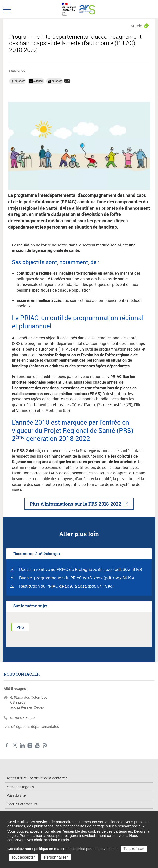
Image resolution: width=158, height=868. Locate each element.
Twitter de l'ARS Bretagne (15, 745)
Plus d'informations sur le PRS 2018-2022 (76, 504)
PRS (20, 627)
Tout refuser (134, 849)
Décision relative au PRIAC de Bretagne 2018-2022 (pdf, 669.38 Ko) (81, 570)
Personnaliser (56, 857)
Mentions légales (20, 787)
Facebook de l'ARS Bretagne (7, 745)
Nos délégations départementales (31, 727)
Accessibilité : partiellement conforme (37, 778)
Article (136, 26)
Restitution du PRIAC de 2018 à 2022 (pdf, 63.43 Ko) (66, 586)
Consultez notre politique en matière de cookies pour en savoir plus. (63, 849)
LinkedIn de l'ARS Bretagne (22, 745)
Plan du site (16, 795)
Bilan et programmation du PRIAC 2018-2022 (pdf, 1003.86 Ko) (77, 578)
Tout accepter (23, 857)
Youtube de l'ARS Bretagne (38, 745)
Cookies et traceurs (22, 804)
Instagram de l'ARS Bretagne (30, 745)
